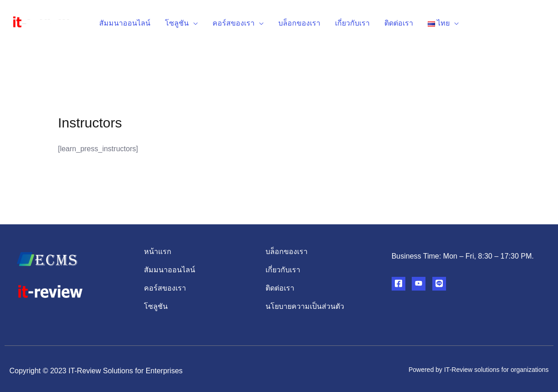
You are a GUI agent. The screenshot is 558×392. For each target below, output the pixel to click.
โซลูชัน (177, 23)
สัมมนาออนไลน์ (125, 23)
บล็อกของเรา (299, 23)
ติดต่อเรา (399, 23)
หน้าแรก (158, 252)
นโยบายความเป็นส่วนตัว (305, 306)
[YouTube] (419, 284)
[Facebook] (399, 284)
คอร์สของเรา (234, 23)
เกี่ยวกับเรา (352, 23)
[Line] (439, 284)
